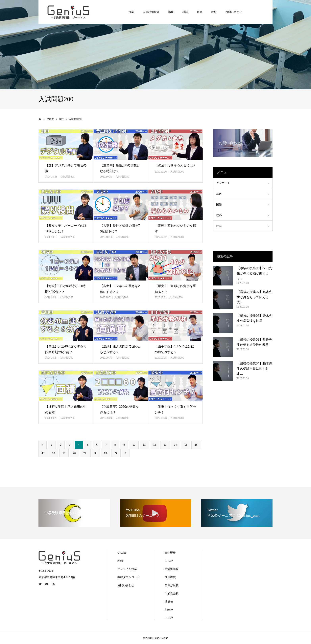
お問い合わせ (126, 585)
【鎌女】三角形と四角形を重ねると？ (175, 289)
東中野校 (170, 553)
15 (186, 445)
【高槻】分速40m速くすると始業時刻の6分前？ (66, 349)
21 (85, 453)
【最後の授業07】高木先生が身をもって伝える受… (254, 297)
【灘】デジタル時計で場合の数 (66, 168)
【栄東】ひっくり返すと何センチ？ (175, 410)
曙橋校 (169, 602)
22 (95, 453)
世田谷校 (170, 577)
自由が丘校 (172, 585)
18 (53, 453)
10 (134, 445)
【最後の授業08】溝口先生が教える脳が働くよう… (254, 273)
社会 (219, 226)
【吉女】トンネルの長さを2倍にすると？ (120, 289)
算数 (219, 194)
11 (144, 445)
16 (196, 445)
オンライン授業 (127, 569)
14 (175, 445)
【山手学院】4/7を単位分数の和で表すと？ (174, 349)
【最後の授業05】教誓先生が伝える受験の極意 (254, 342)
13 (165, 445)
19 (64, 453)
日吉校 (169, 561)
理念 (120, 561)
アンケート (223, 183)
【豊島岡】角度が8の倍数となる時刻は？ (120, 168)
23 (105, 453)
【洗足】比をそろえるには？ (175, 165)
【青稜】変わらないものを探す (175, 228)
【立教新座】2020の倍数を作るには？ (119, 410)
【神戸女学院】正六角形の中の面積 (66, 410)
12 (155, 445)
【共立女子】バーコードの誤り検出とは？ (66, 228)
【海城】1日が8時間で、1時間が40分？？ (65, 289)
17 (43, 453)
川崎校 (169, 610)
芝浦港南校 (172, 569)
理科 (219, 215)
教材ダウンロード (129, 577)
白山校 (169, 618)
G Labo (122, 553)
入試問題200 (68, 177)
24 (116, 453)
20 (74, 453)
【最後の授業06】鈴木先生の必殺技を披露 (254, 318)
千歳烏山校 (172, 593)
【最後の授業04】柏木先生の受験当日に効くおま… (254, 368)
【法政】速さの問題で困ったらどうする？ (121, 349)
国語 (219, 204)
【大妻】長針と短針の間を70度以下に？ (120, 228)
